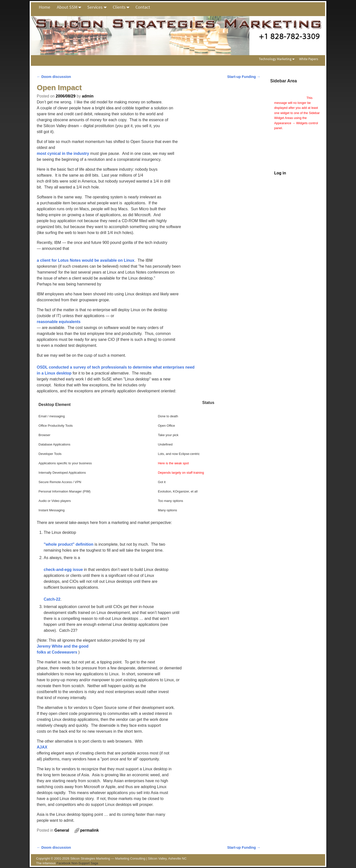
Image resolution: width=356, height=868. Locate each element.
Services (98, 7)
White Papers (309, 59)
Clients (122, 7)
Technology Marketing (278, 59)
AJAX (42, 747)
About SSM (70, 7)
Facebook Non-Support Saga (77, 863)
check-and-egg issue (63, 570)
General (62, 830)
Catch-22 (52, 599)
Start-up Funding (244, 77)
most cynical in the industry (63, 153)
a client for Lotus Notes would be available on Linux (86, 260)
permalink (89, 830)
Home (44, 7)
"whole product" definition (69, 544)
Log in (280, 173)
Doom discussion (54, 77)
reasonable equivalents (59, 322)
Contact (143, 7)
